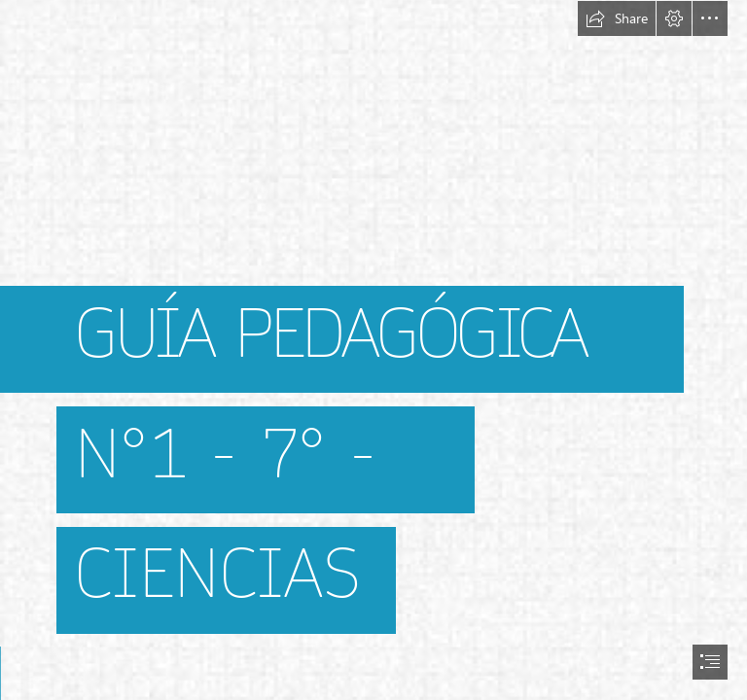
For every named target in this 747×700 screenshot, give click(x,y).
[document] (373, 350)
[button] (617, 18)
